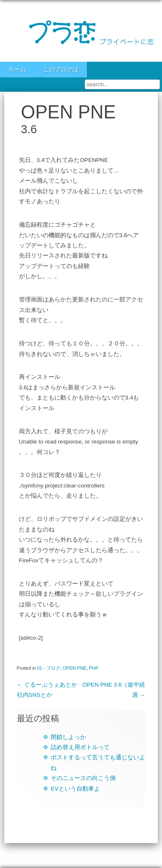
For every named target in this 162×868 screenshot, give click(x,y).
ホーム (17, 70)
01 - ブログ (49, 668)
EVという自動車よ (75, 789)
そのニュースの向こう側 (83, 778)
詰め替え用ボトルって (80, 747)
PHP (94, 668)
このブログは (61, 70)
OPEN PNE (75, 668)
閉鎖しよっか (68, 737)
